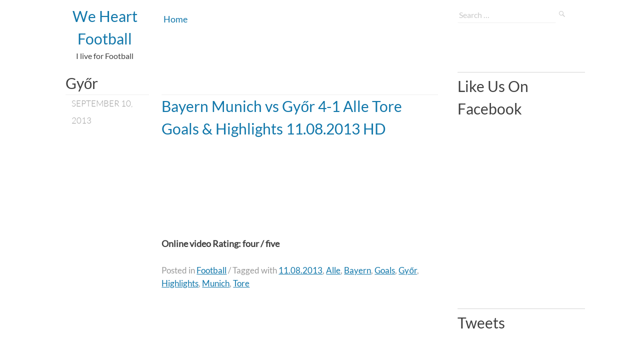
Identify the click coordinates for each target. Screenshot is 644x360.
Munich (216, 283)
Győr (407, 270)
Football (211, 270)
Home (175, 19)
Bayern (357, 270)
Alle (333, 270)
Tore (241, 283)
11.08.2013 (300, 270)
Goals (385, 270)
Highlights (180, 283)
